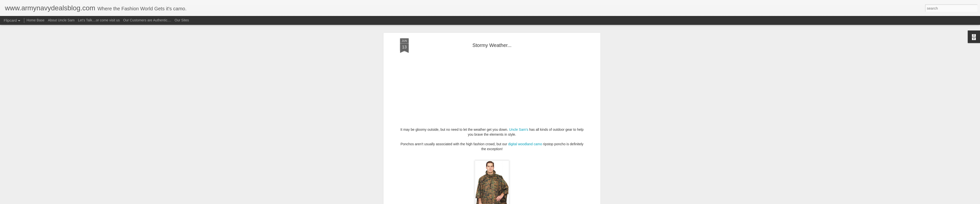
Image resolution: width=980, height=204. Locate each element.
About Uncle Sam (61, 20)
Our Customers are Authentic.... (147, 20)
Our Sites (182, 20)
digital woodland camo (525, 49)
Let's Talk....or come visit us (99, 20)
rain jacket (529, 149)
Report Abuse (520, 201)
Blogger (505, 201)
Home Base (35, 20)
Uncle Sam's (519, 35)
